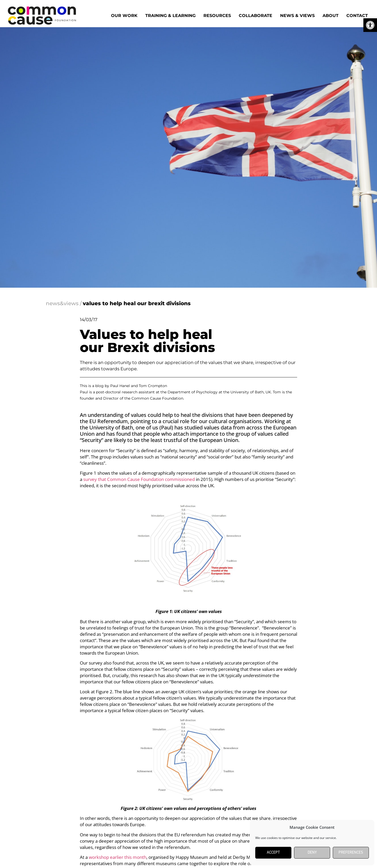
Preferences (351, 853)
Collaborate (256, 16)
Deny (312, 853)
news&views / (64, 303)
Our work (124, 16)
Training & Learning (170, 16)
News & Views (297, 16)
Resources (217, 16)
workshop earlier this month (118, 857)
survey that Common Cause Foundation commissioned (139, 479)
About (331, 16)
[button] (370, 25)
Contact (357, 16)
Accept (273, 853)
